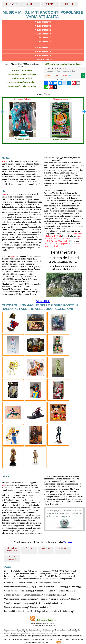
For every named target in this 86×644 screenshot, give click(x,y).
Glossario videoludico (39, 607)
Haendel (16, 603)
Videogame (40, 591)
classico (44, 599)
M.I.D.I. (5, 161)
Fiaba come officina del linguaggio (19, 587)
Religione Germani (59, 599)
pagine (14, 256)
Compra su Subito (61, 99)
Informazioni (51, 642)
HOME (11, 4)
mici (4, 485)
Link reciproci (46, 548)
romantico (28, 603)
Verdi (6, 603)
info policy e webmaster (12, 549)
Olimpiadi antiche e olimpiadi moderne (20, 599)
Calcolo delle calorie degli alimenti (57, 611)
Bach (38, 603)
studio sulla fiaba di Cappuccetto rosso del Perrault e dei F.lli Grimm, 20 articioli (63, 239)
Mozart (74, 599)
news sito (63, 548)
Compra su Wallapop (23, 99)
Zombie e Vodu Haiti (46, 587)
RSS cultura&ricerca (46, 620)
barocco (62, 587)
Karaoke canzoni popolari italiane (18, 583)
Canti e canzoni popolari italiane (18, 591)
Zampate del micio (12, 595)
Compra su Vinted (23, 139)
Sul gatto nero (58, 603)
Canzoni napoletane (32, 595)
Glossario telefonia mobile (15, 607)
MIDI (31, 4)
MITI (50, 4)
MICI (69, 4)
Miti (46, 603)
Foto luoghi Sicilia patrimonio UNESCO (21, 611)
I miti (4, 194)
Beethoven (73, 587)
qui (73, 494)
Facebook (68, 542)
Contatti (29, 548)
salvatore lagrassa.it (12, 558)
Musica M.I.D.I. (66, 591)
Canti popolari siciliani (54, 595)
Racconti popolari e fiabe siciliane (50, 583)
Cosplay (52, 591)
